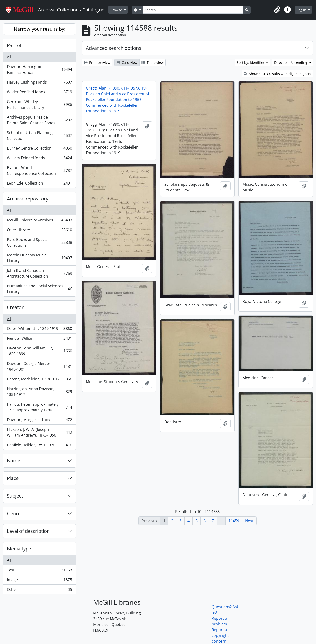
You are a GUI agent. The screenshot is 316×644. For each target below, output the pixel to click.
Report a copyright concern (220, 635)
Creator (15, 307)
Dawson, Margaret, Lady (39, 421)
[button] (277, 10)
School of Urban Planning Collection (39, 135)
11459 (234, 521)
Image (39, 581)
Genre (14, 513)
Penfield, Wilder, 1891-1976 (39, 446)
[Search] (193, 10)
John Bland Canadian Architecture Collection (39, 273)
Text (39, 571)
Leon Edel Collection (39, 184)
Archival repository (28, 199)
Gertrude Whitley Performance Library (39, 105)
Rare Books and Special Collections (39, 242)
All (9, 57)
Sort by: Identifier (251, 62)
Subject (15, 496)
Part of (14, 45)
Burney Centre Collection (39, 149)
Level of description (28, 531)
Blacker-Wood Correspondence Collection (39, 170)
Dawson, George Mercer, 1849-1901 (39, 366)
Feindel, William (39, 339)
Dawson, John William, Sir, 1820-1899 (39, 351)
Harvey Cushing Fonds (39, 83)
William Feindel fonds (39, 159)
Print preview (97, 62)
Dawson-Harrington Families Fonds (39, 70)
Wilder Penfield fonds (39, 93)
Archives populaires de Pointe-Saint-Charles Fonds (39, 120)
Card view (127, 62)
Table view (153, 62)
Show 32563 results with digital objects (277, 74)
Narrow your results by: (40, 29)
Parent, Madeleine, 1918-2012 (39, 380)
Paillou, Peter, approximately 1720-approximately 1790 (39, 407)
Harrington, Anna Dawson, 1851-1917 (39, 392)
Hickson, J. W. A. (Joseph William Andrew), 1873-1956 (39, 432)
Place (13, 478)
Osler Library (39, 231)
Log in (302, 10)
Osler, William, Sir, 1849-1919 (39, 330)
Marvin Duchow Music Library (39, 258)
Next (249, 521)
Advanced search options (114, 48)
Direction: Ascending (291, 62)
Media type (19, 549)
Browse (117, 10)
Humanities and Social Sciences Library (39, 289)
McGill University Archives (39, 221)
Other (39, 590)
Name (14, 461)
